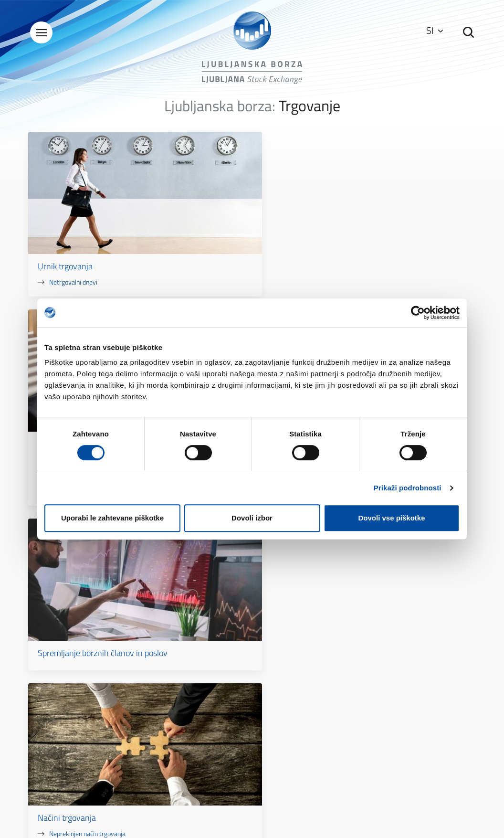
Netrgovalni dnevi (75, 237)
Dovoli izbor (252, 518)
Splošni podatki (178, 689)
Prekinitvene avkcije (231, 258)
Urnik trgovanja (67, 221)
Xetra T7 (216, 237)
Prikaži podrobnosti (408, 488)
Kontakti (169, 703)
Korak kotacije (223, 268)
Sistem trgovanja (223, 221)
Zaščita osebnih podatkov (307, 703)
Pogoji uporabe (292, 689)
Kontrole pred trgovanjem (239, 247)
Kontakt (359, 604)
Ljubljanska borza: (220, 109)
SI (433, 31)
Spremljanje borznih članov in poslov (398, 226)
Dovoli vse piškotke (391, 518)
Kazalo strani (289, 676)
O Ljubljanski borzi (182, 676)
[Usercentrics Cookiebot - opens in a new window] (418, 313)
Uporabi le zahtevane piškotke (112, 518)
